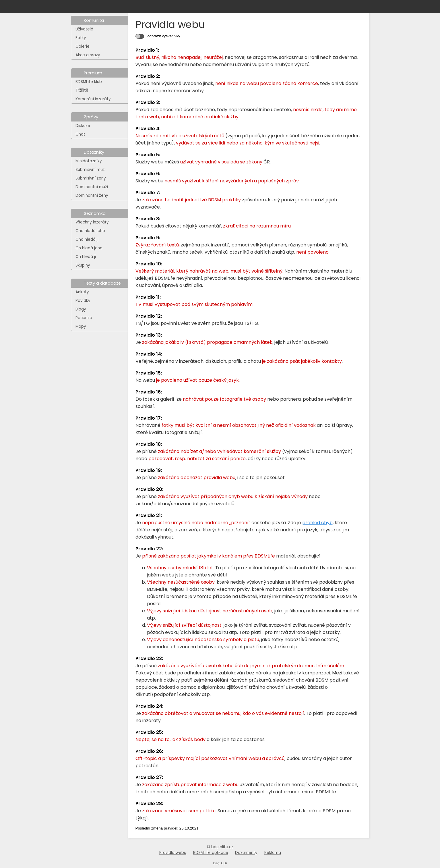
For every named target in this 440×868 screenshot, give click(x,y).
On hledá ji (86, 257)
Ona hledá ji (87, 239)
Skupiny (83, 265)
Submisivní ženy (91, 178)
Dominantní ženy (92, 195)
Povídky (83, 301)
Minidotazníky (89, 161)
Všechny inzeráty (92, 222)
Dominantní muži (92, 187)
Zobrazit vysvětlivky (163, 36)
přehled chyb (317, 523)
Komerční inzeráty (93, 99)
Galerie (83, 46)
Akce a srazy (88, 55)
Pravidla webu (173, 853)
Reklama (273, 853)
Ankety (82, 292)
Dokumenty (246, 853)
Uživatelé (84, 29)
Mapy (81, 326)
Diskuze (83, 126)
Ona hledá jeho (90, 231)
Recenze (84, 318)
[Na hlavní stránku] (94, 6)
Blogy (81, 309)
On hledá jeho (89, 248)
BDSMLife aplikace (211, 853)
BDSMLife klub (89, 82)
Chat (80, 134)
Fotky (81, 38)
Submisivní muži (91, 170)
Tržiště (82, 90)
